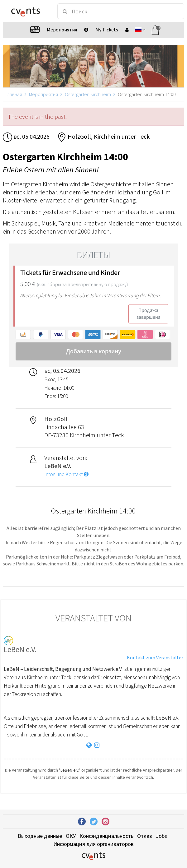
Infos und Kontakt (66, 474)
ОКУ (71, 836)
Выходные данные (40, 836)
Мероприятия (43, 94)
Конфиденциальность (106, 836)
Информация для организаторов (93, 844)
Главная (14, 94)
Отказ (145, 836)
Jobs (161, 836)
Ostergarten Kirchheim (88, 94)
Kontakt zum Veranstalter (155, 657)
